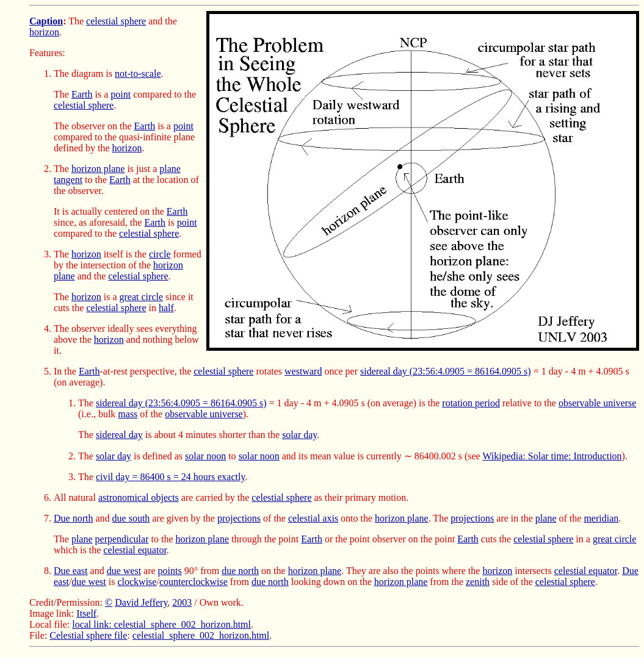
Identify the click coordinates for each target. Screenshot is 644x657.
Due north (73, 518)
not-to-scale (138, 74)
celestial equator (135, 550)
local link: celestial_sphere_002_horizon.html (161, 624)
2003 (182, 602)
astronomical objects (139, 497)
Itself (86, 613)
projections (239, 518)
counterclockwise (194, 582)
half (166, 308)
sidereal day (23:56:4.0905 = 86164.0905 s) (446, 371)
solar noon (205, 456)
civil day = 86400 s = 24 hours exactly (171, 477)
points (170, 571)
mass (128, 414)
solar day (299, 435)
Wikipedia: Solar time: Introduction (552, 456)
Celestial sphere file (88, 635)
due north (240, 571)
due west (124, 571)
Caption (46, 21)
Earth (82, 94)
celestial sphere (116, 21)
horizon (44, 32)
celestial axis (313, 518)
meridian (601, 518)
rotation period (471, 403)
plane (170, 169)
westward (303, 371)
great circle (142, 297)
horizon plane (98, 169)
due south (131, 518)
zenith (478, 582)
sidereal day (119, 435)
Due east (71, 571)
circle (160, 254)
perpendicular (122, 539)
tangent (68, 180)
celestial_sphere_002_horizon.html (201, 635)
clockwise (137, 582)
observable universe (598, 403)
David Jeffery (141, 602)
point (121, 94)
